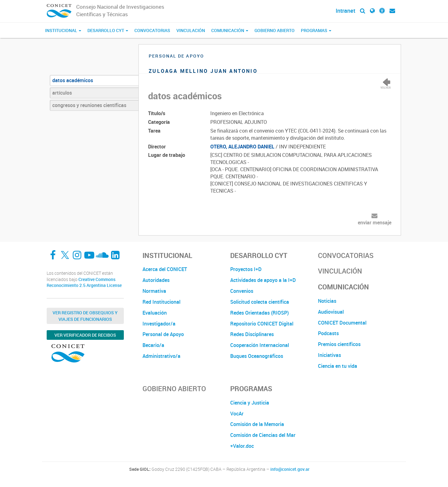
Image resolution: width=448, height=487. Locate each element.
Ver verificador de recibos (85, 335)
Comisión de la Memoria (257, 424)
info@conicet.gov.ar (290, 469)
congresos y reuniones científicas (89, 105)
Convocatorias (152, 30)
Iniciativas (329, 355)
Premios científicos (339, 344)
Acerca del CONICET (165, 269)
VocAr (237, 414)
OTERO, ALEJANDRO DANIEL (242, 147)
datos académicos (73, 80)
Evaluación (155, 313)
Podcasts (328, 333)
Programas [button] (316, 30)
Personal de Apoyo (163, 334)
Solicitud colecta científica (260, 302)
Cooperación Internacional (260, 345)
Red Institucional (161, 302)
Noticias (327, 301)
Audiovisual (331, 312)
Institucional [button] (63, 30)
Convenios (242, 291)
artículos (62, 93)
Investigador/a (159, 324)
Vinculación (191, 30)
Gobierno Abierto (275, 30)
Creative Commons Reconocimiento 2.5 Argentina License (84, 282)
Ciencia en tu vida (338, 366)
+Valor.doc (242, 446)
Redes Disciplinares (252, 334)
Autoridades (156, 280)
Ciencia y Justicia (250, 403)
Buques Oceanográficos (257, 356)
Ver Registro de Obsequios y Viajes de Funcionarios (85, 316)
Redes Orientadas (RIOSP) (259, 313)
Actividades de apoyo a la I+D (263, 280)
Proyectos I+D (246, 269)
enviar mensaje (375, 222)
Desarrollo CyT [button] (108, 30)
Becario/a (153, 345)
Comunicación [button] (230, 30)
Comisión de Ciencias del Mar (263, 435)
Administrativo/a (161, 356)
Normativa (154, 291)
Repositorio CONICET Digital (262, 324)
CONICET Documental (342, 323)
